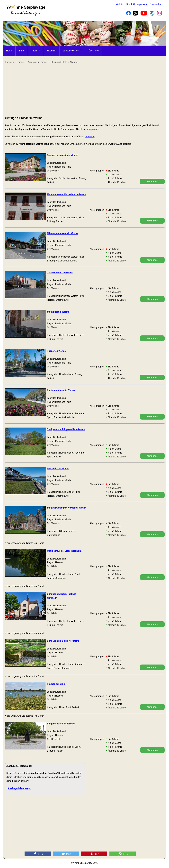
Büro (21, 51)
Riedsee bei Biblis (56, 684)
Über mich (93, 51)
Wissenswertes (71, 51)
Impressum (142, 4)
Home (9, 51)
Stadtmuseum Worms (58, 312)
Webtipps (121, 4)
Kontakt (131, 4)
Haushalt (52, 51)
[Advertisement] (85, 90)
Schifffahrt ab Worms (58, 469)
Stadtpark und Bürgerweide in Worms (66, 429)
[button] (38, 854)
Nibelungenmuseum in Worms (63, 233)
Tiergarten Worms (56, 351)
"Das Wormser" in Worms (60, 273)
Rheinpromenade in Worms (61, 390)
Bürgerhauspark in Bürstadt (61, 724)
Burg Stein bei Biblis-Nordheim (63, 641)
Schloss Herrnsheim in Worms (63, 155)
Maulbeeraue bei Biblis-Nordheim (64, 551)
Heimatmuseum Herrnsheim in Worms (67, 194)
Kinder (34, 51)
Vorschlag (90, 137)
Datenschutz (156, 4)
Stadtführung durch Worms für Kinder (66, 508)
